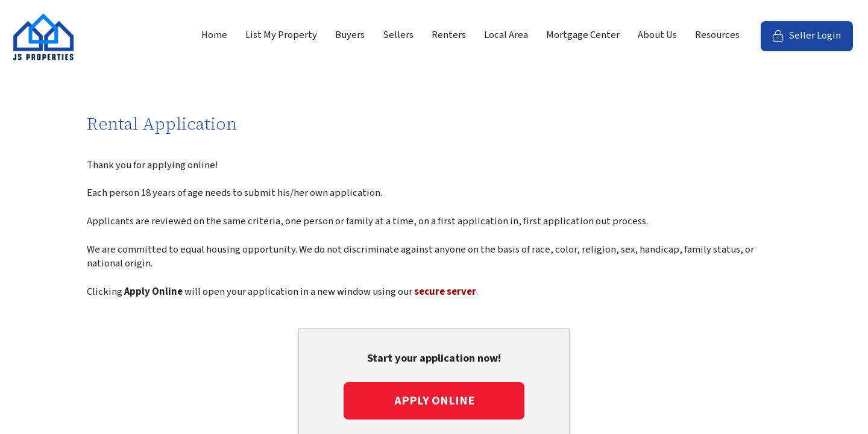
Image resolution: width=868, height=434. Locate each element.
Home (214, 35)
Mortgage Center (583, 35)
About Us (657, 35)
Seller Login (813, 39)
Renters (449, 35)
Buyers (350, 35)
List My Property (281, 35)
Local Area (506, 35)
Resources (717, 35)
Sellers (398, 35)
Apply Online (434, 401)
